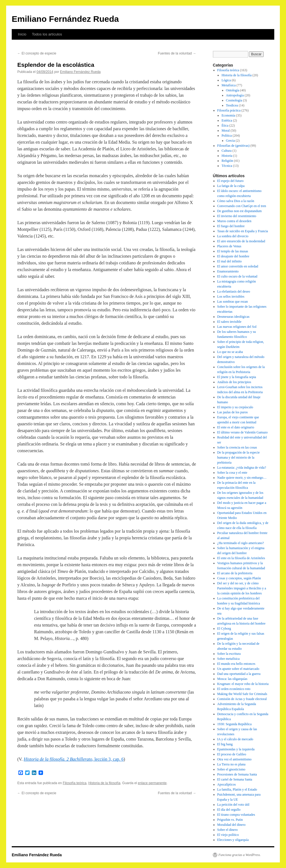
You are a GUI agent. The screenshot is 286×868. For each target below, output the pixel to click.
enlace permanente (152, 783)
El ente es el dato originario (236, 427)
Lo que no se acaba (230, 352)
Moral (226, 131)
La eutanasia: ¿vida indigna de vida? (242, 468)
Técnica (227, 166)
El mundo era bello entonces (236, 664)
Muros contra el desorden (234, 221)
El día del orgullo (229, 810)
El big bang (225, 744)
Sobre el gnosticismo (231, 769)
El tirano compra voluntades (236, 815)
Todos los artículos (47, 34)
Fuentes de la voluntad (177, 53)
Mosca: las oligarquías (232, 679)
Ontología (233, 90)
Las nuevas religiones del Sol (237, 327)
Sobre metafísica (228, 659)
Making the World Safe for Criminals (242, 694)
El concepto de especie (37, 53)
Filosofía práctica (229, 110)
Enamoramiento (228, 271)
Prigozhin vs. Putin (230, 820)
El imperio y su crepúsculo (235, 407)
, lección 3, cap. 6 (74, 759)
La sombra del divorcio (233, 236)
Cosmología (234, 100)
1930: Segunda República (234, 724)
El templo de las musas (233, 251)
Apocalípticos (227, 784)
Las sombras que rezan (233, 302)
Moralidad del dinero (231, 825)
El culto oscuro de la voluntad (237, 276)
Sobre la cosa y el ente (232, 473)
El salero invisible (229, 322)
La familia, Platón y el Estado (237, 789)
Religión (227, 161)
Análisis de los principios (234, 382)
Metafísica (229, 85)
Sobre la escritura (229, 654)
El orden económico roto (234, 689)
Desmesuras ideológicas (233, 317)
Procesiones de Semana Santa (237, 774)
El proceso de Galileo (232, 754)
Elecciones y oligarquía (233, 840)
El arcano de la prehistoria (235, 573)
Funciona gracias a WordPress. (239, 855)
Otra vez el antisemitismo (234, 759)
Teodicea (232, 105)
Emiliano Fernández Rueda (65, 19)
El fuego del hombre (231, 226)
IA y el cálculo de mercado (235, 739)
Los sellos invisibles (231, 297)
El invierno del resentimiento (237, 216)
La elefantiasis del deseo (234, 291)
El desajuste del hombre (233, 256)
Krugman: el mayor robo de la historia (243, 684)
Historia (227, 156)
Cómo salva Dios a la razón (236, 201)
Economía (228, 115)
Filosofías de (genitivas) (233, 146)
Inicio (22, 34)
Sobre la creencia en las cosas (237, 447)
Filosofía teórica (75, 783)
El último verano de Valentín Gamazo (243, 432)
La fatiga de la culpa (231, 186)
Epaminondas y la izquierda (236, 749)
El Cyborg (224, 629)
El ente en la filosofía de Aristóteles (241, 558)
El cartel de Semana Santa (235, 779)
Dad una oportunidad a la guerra (239, 674)
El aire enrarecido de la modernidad (241, 241)
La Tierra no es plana (231, 764)
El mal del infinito (230, 261)
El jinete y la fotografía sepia (237, 377)
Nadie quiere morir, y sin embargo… (242, 478)
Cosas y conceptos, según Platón (239, 578)
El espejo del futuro (230, 181)
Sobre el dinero (227, 830)
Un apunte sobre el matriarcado (238, 669)
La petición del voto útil (233, 805)
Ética (225, 125)
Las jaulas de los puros (233, 412)
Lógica (226, 80)
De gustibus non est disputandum (239, 211)
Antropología (235, 95)
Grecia (230, 141)
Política (227, 136)
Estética (227, 120)
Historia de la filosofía (104, 783)
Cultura (227, 151)
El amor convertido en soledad (238, 266)
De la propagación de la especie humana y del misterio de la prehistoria (239, 457)
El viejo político (228, 835)
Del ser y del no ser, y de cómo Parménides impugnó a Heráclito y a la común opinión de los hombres (242, 588)
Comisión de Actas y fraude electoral (242, 699)
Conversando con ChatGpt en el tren (242, 206)
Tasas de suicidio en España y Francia (243, 231)
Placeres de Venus (229, 246)
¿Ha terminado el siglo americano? (241, 543)
